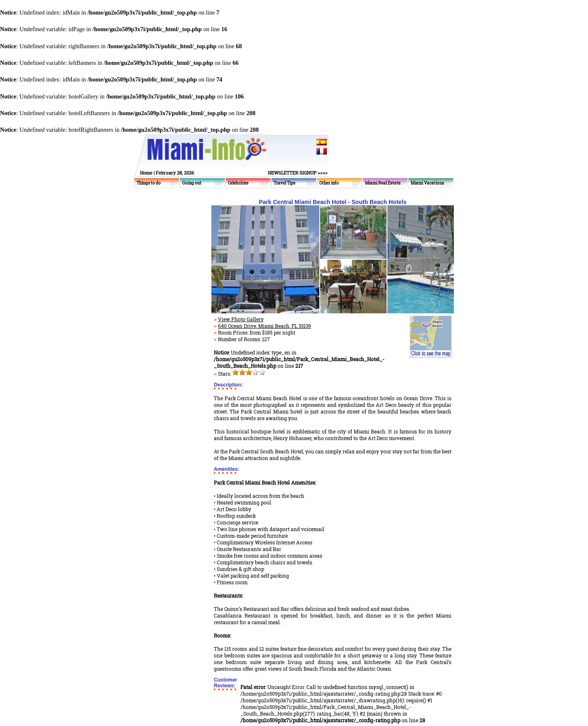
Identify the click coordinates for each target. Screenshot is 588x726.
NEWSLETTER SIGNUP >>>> (298, 173)
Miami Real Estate (383, 183)
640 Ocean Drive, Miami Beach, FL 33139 (265, 326)
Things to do (149, 183)
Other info (329, 183)
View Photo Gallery (241, 319)
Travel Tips (284, 183)
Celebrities (238, 183)
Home (146, 173)
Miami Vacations (427, 183)
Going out (192, 183)
